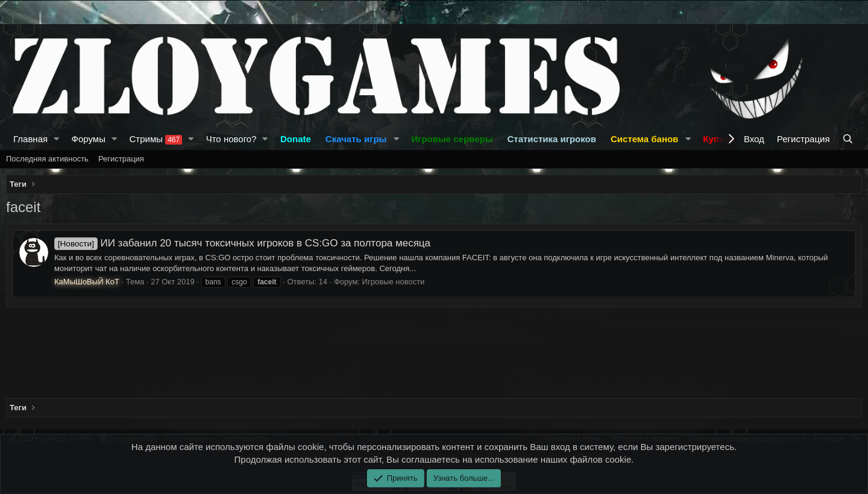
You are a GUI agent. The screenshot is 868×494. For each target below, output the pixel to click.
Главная (30, 139)
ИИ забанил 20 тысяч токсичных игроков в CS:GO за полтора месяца (242, 243)
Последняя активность (47, 159)
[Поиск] (849, 139)
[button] (57, 139)
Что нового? (231, 139)
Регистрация (121, 159)
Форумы (89, 139)
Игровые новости (394, 282)
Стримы (156, 139)
